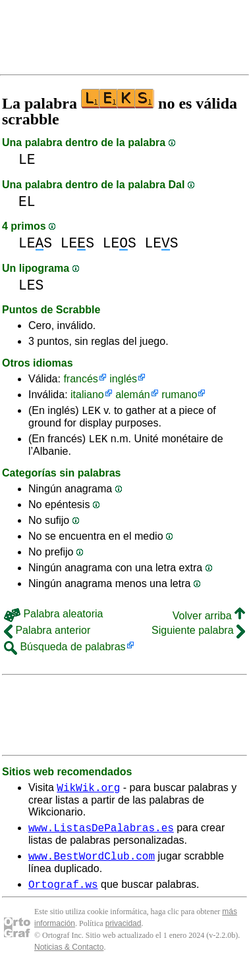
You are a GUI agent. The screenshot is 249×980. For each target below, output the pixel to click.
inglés (123, 379)
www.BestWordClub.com (92, 865)
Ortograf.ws (63, 896)
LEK (91, 412)
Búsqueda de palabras (65, 651)
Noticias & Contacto (69, 959)
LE (27, 160)
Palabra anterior (47, 634)
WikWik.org (88, 793)
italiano (87, 395)
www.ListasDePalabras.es (101, 835)
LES (35, 243)
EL (27, 202)
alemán (132, 395)
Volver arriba (209, 620)
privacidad (124, 935)
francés (80, 379)
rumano (179, 395)
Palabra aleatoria (53, 618)
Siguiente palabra (198, 634)
